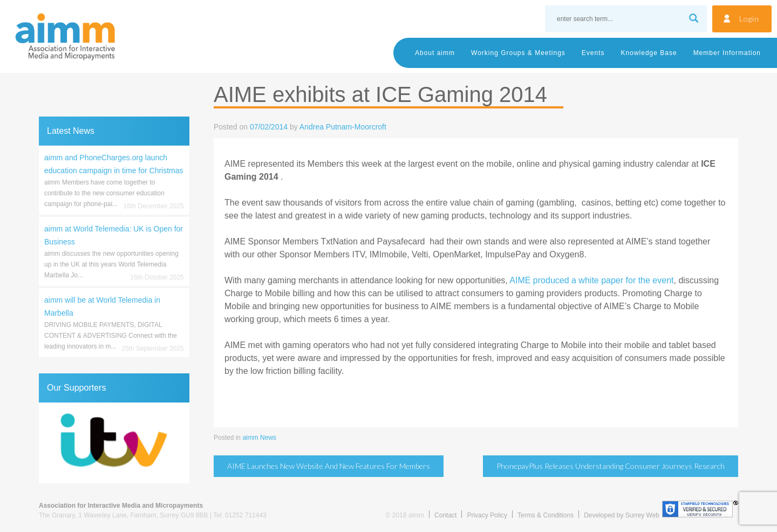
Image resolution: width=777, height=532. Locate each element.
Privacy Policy (487, 515)
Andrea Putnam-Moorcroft (343, 127)
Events (593, 53)
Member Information (727, 53)
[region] (114, 443)
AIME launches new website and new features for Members (329, 466)
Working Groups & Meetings (518, 53)
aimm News (259, 438)
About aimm (435, 53)
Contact (445, 515)
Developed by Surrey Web (622, 515)
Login (749, 19)
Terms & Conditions (546, 515)
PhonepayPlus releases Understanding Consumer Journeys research (611, 466)
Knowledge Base (649, 53)
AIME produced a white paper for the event (591, 280)
